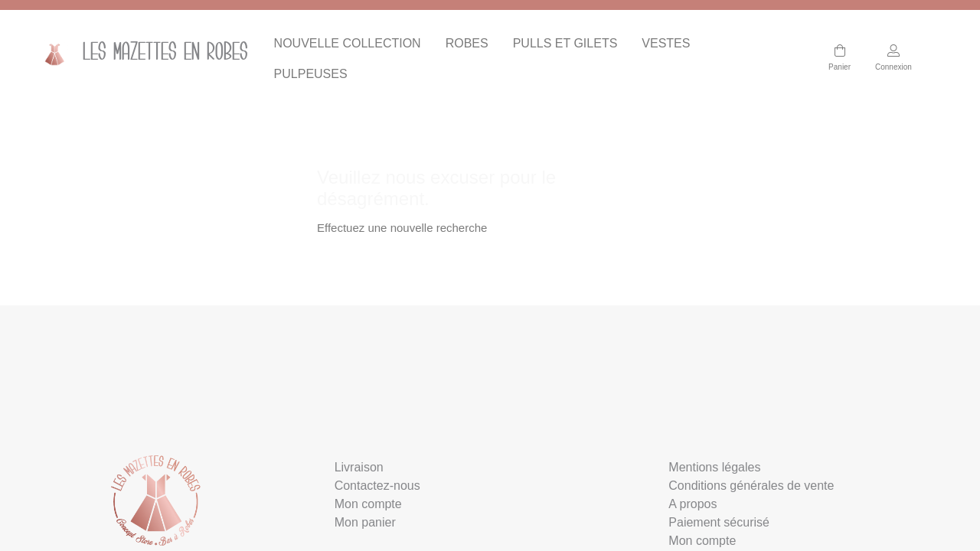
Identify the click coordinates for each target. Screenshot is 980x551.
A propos (693, 504)
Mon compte (368, 504)
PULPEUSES (311, 74)
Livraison (359, 467)
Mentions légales (714, 467)
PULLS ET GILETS (565, 43)
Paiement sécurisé (719, 522)
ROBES (467, 43)
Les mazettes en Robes (136, 54)
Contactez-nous (377, 486)
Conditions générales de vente (751, 486)
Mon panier (365, 522)
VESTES (666, 43)
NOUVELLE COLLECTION (348, 43)
